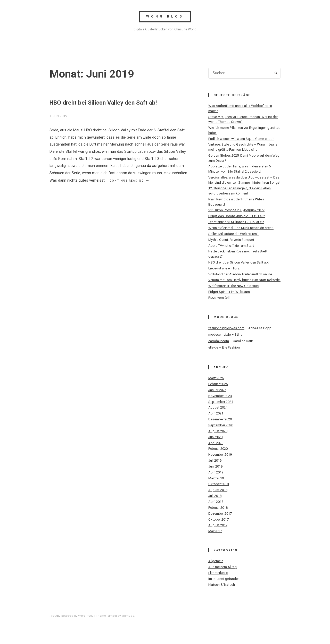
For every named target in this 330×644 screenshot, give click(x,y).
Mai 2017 (215, 531)
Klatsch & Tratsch (222, 585)
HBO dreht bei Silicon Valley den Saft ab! (103, 103)
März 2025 (216, 378)
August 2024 (218, 407)
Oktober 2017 (218, 519)
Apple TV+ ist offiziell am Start (231, 246)
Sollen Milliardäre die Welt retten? (233, 234)
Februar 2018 (218, 508)
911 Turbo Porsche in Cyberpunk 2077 (236, 210)
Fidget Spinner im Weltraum (229, 292)
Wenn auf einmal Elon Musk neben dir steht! (241, 228)
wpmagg (128, 616)
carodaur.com (219, 341)
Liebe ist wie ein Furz (224, 268)
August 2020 (218, 431)
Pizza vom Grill (219, 298)
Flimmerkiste (218, 573)
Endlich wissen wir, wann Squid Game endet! (241, 139)
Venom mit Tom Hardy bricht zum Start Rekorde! (244, 280)
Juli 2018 (215, 496)
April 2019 (216, 472)
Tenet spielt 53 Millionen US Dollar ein (236, 222)
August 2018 (218, 490)
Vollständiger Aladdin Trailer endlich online (240, 274)
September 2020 (221, 425)
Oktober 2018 (218, 484)
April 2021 (216, 413)
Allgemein (216, 561)
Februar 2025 (218, 384)
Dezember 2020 (220, 419)
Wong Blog (165, 16)
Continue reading (130, 180)
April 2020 (216, 443)
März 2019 (216, 478)
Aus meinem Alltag (222, 567)
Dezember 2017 (220, 514)
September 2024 (221, 402)
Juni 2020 (215, 437)
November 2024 (220, 396)
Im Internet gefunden (224, 579)
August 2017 (218, 525)
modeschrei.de (220, 334)
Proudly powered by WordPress (72, 616)
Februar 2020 (218, 449)
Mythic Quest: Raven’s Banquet (231, 240)
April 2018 (216, 502)
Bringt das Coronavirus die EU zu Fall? (237, 216)
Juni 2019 (215, 466)
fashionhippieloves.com (226, 328)
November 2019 (220, 455)
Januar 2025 (217, 390)
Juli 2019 (215, 460)
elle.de (213, 347)
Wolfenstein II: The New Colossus (233, 286)
